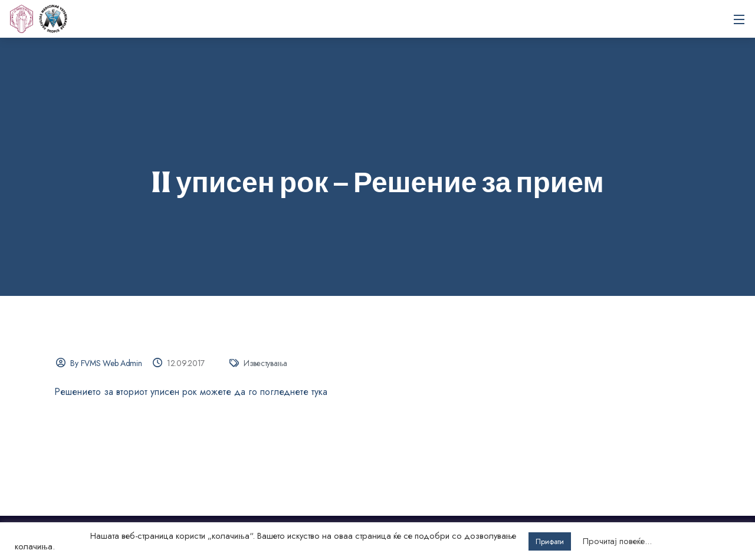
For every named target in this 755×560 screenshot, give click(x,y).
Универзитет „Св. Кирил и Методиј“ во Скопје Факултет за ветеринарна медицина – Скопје (53, 19)
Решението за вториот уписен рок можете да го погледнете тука (191, 392)
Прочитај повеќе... (617, 541)
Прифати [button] (550, 541)
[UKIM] (21, 19)
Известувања (265, 363)
